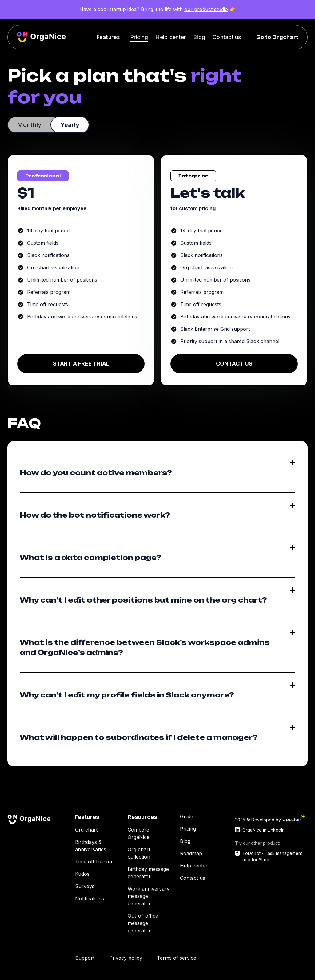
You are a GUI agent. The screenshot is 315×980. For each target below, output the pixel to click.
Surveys (85, 886)
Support (85, 958)
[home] (41, 37)
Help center (171, 37)
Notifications (90, 899)
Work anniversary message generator (149, 896)
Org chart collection (139, 853)
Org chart (86, 830)
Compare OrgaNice (139, 833)
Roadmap (191, 853)
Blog (199, 37)
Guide (187, 816)
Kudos (82, 874)
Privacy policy (126, 958)
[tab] (29, 125)
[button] (110, 37)
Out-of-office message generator (143, 923)
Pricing (139, 37)
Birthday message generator (148, 873)
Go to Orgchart (277, 37)
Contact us (227, 37)
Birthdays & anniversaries (91, 846)
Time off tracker (94, 862)
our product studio (206, 9)
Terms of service (177, 958)
